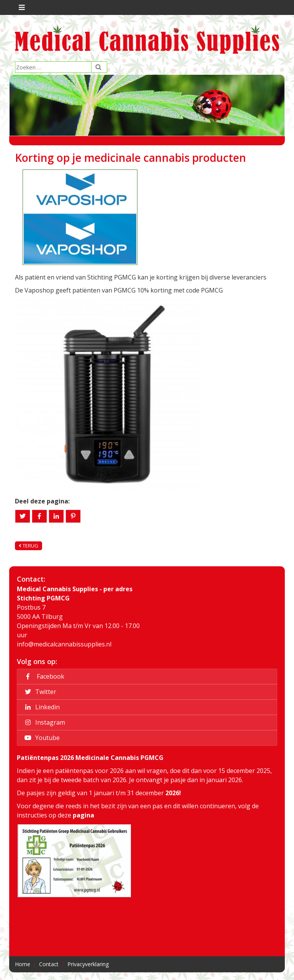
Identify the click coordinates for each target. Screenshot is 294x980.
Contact (49, 964)
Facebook (43, 676)
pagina (83, 815)
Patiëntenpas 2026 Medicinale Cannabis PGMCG (90, 758)
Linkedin (41, 707)
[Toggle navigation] (21, 7)
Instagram (44, 722)
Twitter (39, 692)
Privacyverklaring (88, 964)
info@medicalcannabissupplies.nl (64, 644)
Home (23, 964)
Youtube (41, 738)
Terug (29, 546)
